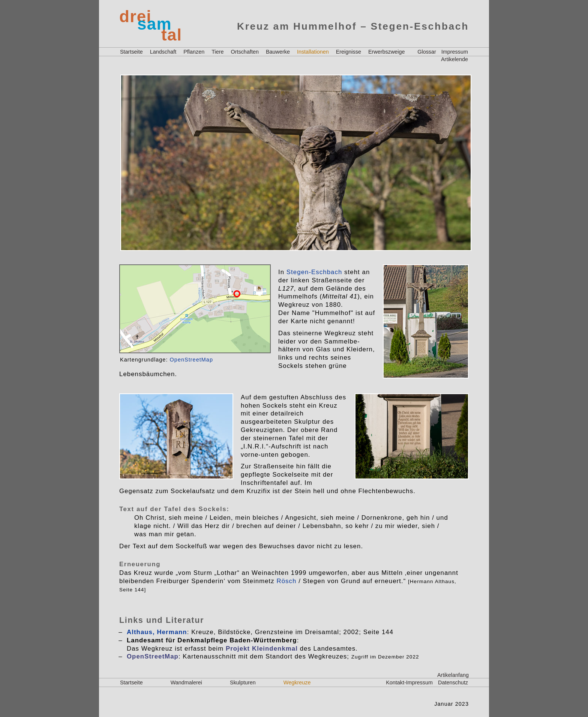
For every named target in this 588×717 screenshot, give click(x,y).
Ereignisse (349, 52)
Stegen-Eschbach (314, 272)
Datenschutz (453, 682)
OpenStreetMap (191, 360)
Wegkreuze (297, 682)
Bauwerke (278, 52)
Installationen (313, 52)
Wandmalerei (186, 682)
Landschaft (163, 52)
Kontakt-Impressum (409, 682)
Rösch (287, 581)
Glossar (427, 52)
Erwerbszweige (387, 52)
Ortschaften (245, 52)
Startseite (131, 52)
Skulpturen (243, 682)
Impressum (455, 52)
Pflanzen (194, 52)
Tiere (217, 52)
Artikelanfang (453, 675)
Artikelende (454, 59)
